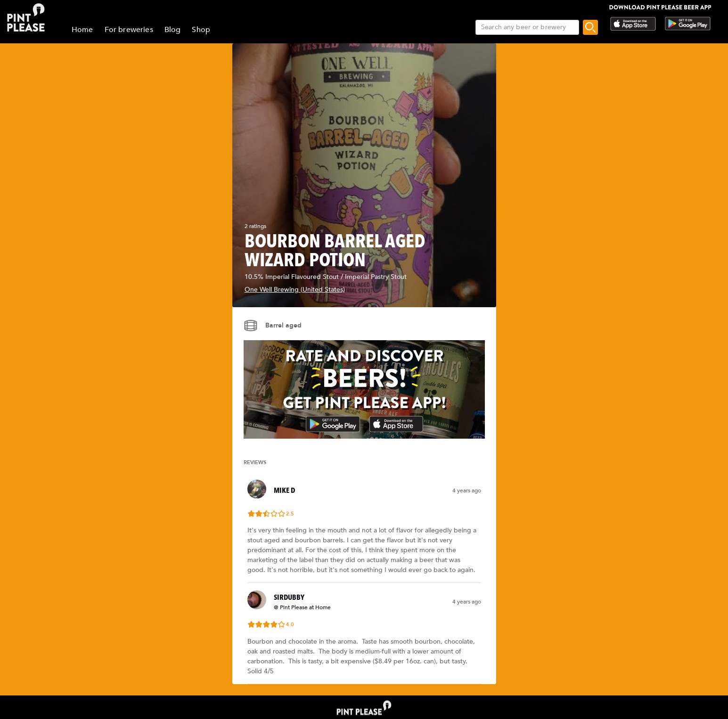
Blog (173, 30)
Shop (201, 30)
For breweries (129, 30)
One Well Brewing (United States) (295, 290)
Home (82, 30)
